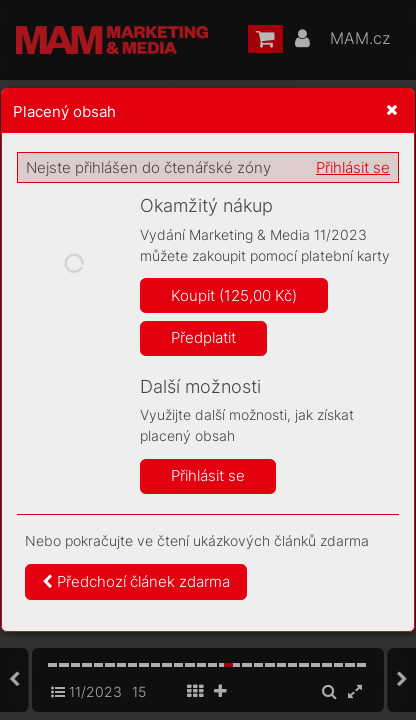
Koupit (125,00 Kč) (234, 295)
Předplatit (203, 337)
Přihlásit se (353, 167)
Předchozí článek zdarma (136, 581)
